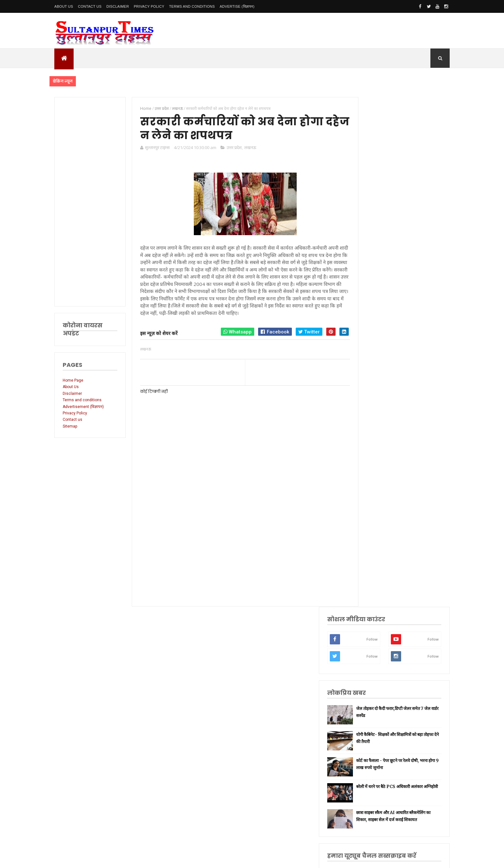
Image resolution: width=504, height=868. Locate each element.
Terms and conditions (192, 6)
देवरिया (370, 592)
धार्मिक (370, 551)
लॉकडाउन (372, 521)
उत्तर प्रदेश (231, 149)
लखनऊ (247, 149)
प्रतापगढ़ (371, 562)
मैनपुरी (370, 682)
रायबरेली (371, 511)
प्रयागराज (371, 531)
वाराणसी (371, 541)
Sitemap (70, 426)
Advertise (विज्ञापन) (237, 6)
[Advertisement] (89, 202)
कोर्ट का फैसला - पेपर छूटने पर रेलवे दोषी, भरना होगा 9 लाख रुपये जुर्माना (413, 260)
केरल (369, 642)
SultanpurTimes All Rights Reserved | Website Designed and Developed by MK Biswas (178, 859)
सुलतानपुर (372, 481)
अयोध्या (370, 582)
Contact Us (90, 6)
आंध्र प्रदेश (372, 612)
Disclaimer (118, 6)
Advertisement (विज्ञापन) (83, 407)
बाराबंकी (371, 652)
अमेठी (369, 501)
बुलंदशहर (371, 663)
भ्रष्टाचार (371, 673)
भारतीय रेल (373, 572)
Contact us (72, 420)
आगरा (369, 622)
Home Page (73, 380)
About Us (64, 6)
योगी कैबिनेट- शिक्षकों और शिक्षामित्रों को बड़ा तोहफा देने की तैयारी (413, 232)
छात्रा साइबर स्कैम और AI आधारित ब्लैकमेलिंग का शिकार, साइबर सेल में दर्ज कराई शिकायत (414, 314)
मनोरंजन (371, 602)
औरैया (369, 632)
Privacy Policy (149, 6)
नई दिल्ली (372, 491)
